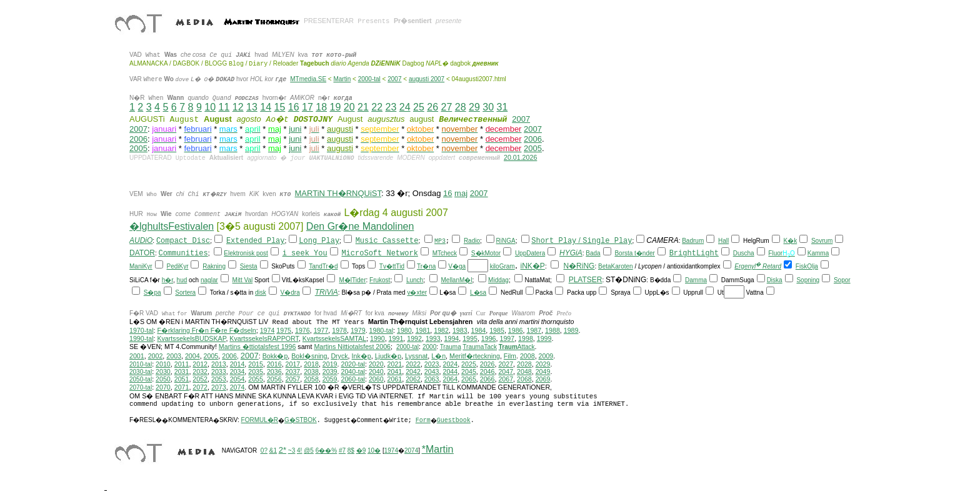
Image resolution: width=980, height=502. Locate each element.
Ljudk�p (388, 356)
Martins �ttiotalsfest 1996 (257, 347)
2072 (200, 387)
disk (261, 293)
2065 (469, 379)
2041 (395, 372)
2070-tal (141, 387)
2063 (432, 379)
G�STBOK (301, 420)
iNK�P (533, 266)
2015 (256, 364)
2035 (256, 372)
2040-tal (353, 372)
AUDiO (141, 240)
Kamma (818, 253)
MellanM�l (457, 280)
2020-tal (353, 364)
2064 (450, 379)
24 (405, 107)
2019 (330, 364)
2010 (163, 364)
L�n (438, 356)
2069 (543, 379)
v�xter (417, 293)
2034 (237, 372)
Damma (696, 280)
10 (210, 107)
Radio (472, 241)
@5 (309, 450)
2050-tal (141, 379)
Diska (775, 280)
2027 (506, 364)
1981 (423, 330)
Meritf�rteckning (475, 356)
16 (294, 107)
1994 (452, 338)
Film (510, 356)
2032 (200, 372)
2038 (311, 372)
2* (282, 450)
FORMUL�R (260, 420)
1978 (339, 330)
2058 (311, 379)
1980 (404, 330)
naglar (209, 280)
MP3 (440, 241)
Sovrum (822, 241)
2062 (413, 379)
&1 (273, 450)
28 (461, 107)
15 (279, 107)
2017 (293, 364)
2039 (330, 372)
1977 (321, 330)
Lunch (415, 280)
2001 (137, 356)
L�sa (478, 293)
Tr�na (426, 266)
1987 (534, 330)
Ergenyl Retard (758, 266)
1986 (516, 330)
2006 (138, 139)
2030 (163, 372)
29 (474, 107)
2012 (200, 364)
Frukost (380, 280)
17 (307, 107)
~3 (292, 450)
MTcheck (445, 253)
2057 (293, 379)
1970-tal (142, 330)
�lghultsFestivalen (172, 226)
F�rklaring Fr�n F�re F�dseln (206, 330)
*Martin (438, 449)
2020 (376, 364)
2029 (543, 364)
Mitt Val (243, 280)
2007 (394, 79)
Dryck (339, 356)
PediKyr (177, 266)
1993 (433, 338)
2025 (469, 364)
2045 (469, 372)
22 (377, 107)
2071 (182, 387)
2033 (219, 372)
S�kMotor (486, 253)
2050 (163, 379)
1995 (470, 338)
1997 (507, 338)
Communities (183, 253)
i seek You (305, 253)
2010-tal (141, 364)
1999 (544, 338)
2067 (506, 379)
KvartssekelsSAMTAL (334, 338)
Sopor (842, 280)
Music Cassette (387, 241)
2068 (524, 379)
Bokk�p (275, 356)
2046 (487, 372)
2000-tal (369, 79)
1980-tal (382, 330)
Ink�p (362, 356)
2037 (293, 372)
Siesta (249, 266)
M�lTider (353, 280)
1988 (552, 330)
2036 (274, 372)
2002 (156, 356)
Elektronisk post (246, 253)
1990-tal (142, 338)
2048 (524, 372)
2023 (432, 364)
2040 (376, 372)
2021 (395, 364)
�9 (361, 450)
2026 (487, 364)
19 (335, 107)
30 (488, 107)
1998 (526, 338)
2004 (192, 356)
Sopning (808, 280)
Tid (401, 266)
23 (391, 107)
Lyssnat (416, 356)
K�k (790, 241)
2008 (527, 356)
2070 (163, 387)
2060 (376, 379)
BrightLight (694, 253)
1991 (396, 338)
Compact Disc (183, 241)
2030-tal (141, 372)
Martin (342, 79)
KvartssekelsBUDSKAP (191, 338)
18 (321, 107)
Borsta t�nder (634, 253)
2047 (506, 372)
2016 (274, 364)
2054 (237, 379)
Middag (498, 280)
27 (446, 107)
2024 (450, 364)
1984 (479, 330)
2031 (182, 372)
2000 (429, 347)
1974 (267, 330)
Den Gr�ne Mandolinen (360, 226)
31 (502, 107)
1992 (414, 338)
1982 (441, 330)
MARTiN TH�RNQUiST (338, 193)
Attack (517, 347)
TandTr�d (323, 266)
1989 (571, 330)
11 (224, 107)
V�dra (290, 293)
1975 (284, 330)
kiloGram (502, 266)
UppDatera (530, 253)
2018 (311, 364)
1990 (377, 338)
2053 (219, 379)
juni (295, 129)
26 (432, 107)
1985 (497, 330)
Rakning (214, 266)
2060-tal (353, 379)
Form (423, 421)
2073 (219, 387)
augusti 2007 (427, 79)
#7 (342, 450)
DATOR (142, 253)
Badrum (693, 241)
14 (266, 107)
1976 (302, 330)
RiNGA (506, 241)
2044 (450, 372)
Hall (723, 241)
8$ (351, 450)
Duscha (744, 253)
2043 (432, 372)
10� (374, 450)
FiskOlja (807, 266)
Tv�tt (388, 266)
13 (252, 107)
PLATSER (586, 280)
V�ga (457, 266)
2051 (182, 379)
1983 (460, 330)
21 (363, 107)
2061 (395, 379)
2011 (182, 364)
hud (182, 280)
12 (238, 107)
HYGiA (571, 253)
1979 (358, 330)
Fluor (775, 253)
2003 (174, 356)
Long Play (319, 241)
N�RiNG (579, 266)
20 (349, 107)
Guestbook (454, 421)
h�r (167, 280)
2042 (413, 372)
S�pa (152, 293)
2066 (487, 379)
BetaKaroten (616, 266)
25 (419, 107)
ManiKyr (141, 266)
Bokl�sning (309, 356)
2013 (219, 364)
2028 (524, 364)
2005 (138, 148)
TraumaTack (480, 347)
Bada (593, 253)
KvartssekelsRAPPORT (264, 338)
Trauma (451, 347)
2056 (274, 379)
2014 (237, 364)
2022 (413, 364)
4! (299, 450)
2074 (237, 387)
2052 (200, 379)
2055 (256, 379)
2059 (330, 379)
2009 (546, 356)
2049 (543, 372)
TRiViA (327, 292)
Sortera (185, 293)
